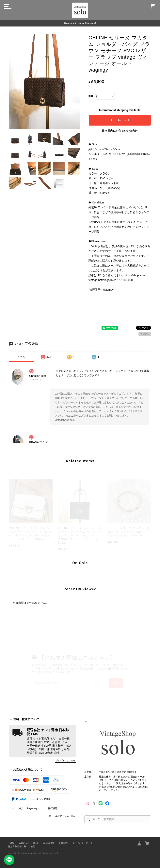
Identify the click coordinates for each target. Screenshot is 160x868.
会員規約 (63, 843)
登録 (116, 683)
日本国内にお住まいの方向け (120, 131)
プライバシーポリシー (84, 843)
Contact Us (48, 843)
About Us (24, 843)
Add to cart (120, 120)
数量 (91, 96)
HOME (11, 843)
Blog (36, 843)
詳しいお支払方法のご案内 (62, 816)
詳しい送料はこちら (65, 760)
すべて (21, 357)
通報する (145, 334)
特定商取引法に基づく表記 (22, 846)
